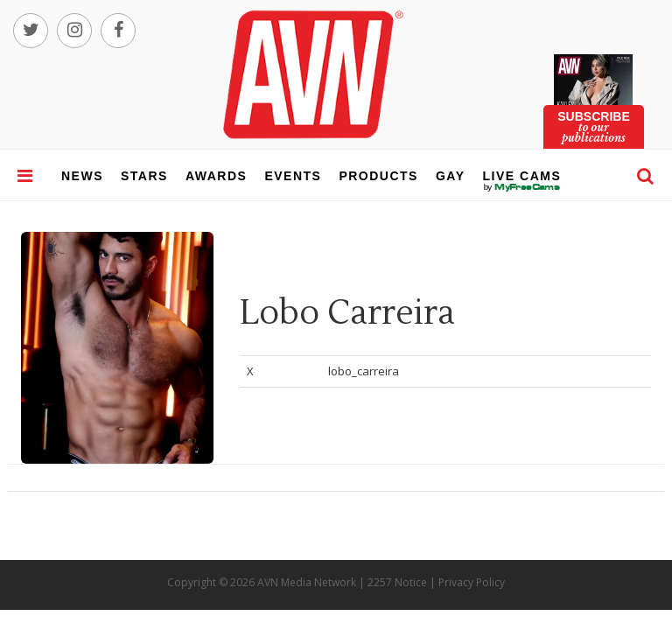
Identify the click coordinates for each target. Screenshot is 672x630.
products (378, 176)
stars (144, 176)
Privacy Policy (472, 582)
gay (451, 176)
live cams (522, 187)
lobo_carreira (364, 371)
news (82, 176)
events (293, 176)
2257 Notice (397, 582)
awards (216, 176)
